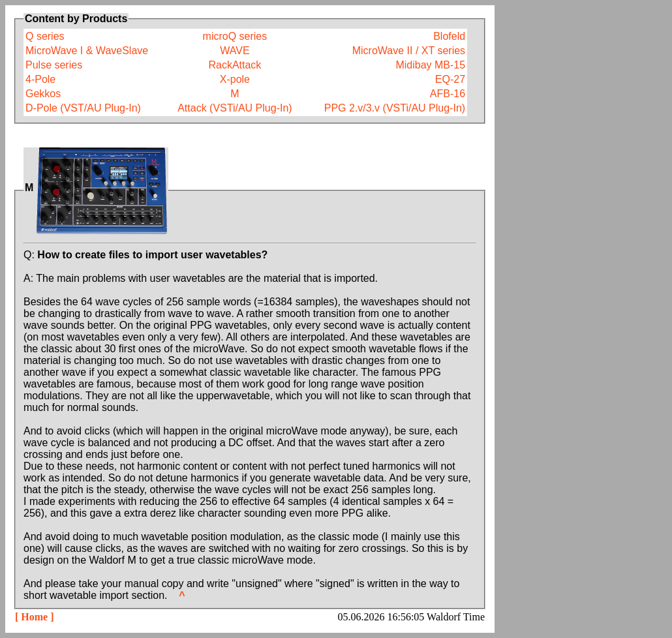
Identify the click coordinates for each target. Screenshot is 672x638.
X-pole (235, 79)
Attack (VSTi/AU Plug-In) (235, 108)
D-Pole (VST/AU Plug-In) (83, 108)
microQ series (235, 36)
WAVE (235, 51)
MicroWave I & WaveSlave (87, 51)
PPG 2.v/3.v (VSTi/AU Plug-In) (395, 108)
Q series (45, 36)
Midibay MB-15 (430, 65)
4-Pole (40, 79)
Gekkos (43, 94)
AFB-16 (448, 94)
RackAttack (235, 65)
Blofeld (449, 36)
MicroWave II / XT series (409, 51)
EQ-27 (450, 79)
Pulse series (54, 65)
